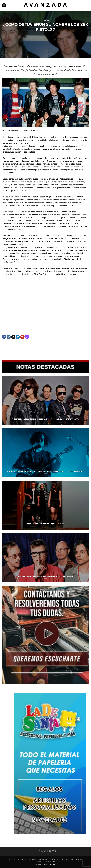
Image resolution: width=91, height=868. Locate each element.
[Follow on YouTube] (22, 337)
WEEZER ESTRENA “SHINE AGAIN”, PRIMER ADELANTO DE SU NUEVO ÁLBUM (46, 576)
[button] (4, 5)
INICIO (8, 859)
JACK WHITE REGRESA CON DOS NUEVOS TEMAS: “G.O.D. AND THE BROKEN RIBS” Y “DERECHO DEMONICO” (45, 471)
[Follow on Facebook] (4, 337)
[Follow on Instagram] (9, 337)
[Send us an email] (50, 851)
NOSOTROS (80, 859)
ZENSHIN (70, 859)
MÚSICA (45, 20)
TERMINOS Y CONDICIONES (46, 861)
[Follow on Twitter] (18, 337)
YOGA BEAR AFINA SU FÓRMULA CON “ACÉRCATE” (45, 524)
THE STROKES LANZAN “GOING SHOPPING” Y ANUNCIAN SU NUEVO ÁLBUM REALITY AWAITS (46, 419)
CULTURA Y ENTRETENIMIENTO (34, 859)
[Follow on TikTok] (13, 337)
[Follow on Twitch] (27, 337)
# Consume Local (56, 859)
